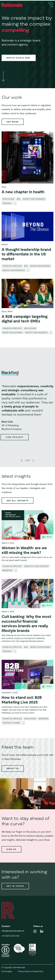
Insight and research (34, 207)
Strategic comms (11, 731)
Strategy (7, 211)
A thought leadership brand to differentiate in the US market (26, 262)
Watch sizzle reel (19, 58)
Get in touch (15, 886)
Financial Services (12, 274)
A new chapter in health (23, 200)
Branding (7, 578)
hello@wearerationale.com (13, 931)
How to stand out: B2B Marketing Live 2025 (22, 708)
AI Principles (7, 971)
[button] (22, 461)
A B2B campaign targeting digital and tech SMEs (25, 327)
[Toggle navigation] (51, 5)
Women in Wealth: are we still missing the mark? (24, 558)
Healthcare (8, 207)
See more (13, 122)
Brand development (40, 274)
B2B (19, 207)
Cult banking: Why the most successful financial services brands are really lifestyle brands (26, 632)
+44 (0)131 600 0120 (10, 936)
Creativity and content (36, 574)
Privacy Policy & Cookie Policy (31, 971)
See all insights (18, 501)
